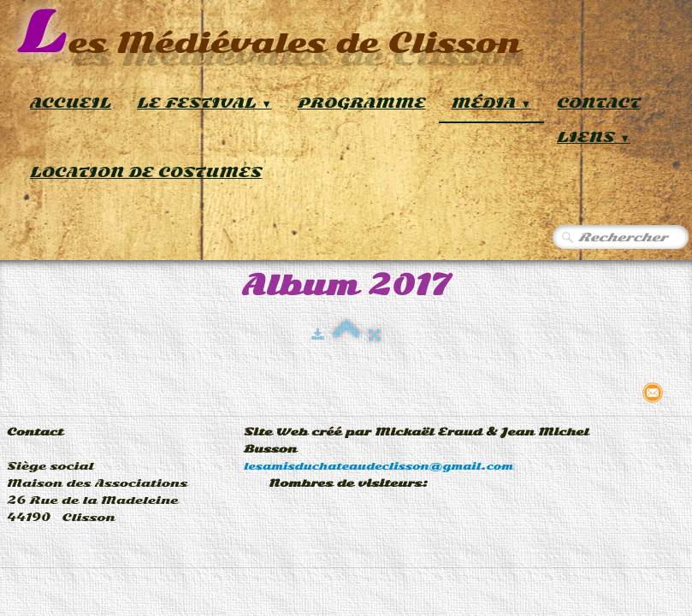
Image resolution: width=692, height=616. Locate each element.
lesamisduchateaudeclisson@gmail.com (379, 466)
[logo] (269, 34)
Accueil (71, 103)
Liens (594, 137)
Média (491, 103)
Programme (362, 103)
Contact (599, 103)
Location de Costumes (146, 172)
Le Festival (204, 103)
